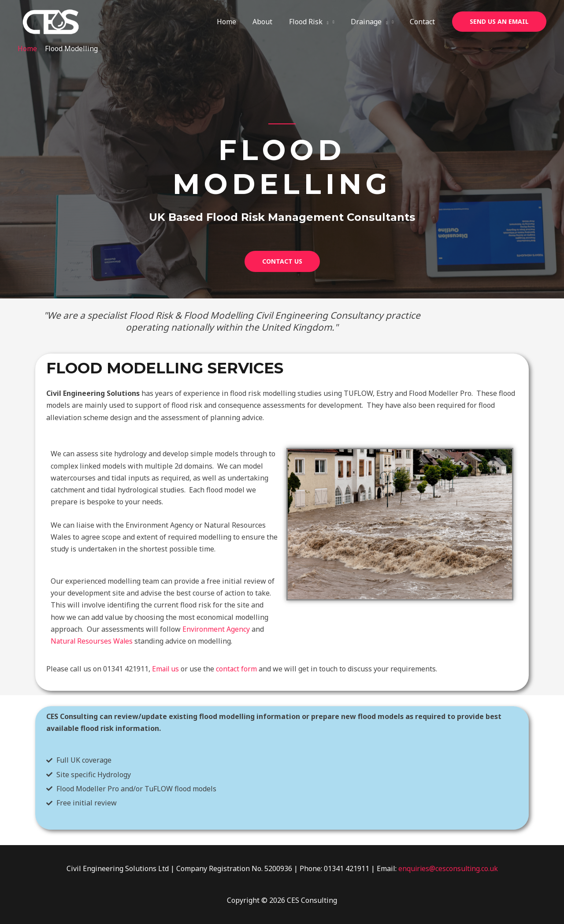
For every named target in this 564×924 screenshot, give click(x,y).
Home (237, 22)
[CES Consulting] (51, 21)
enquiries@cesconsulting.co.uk (448, 868)
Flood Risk (315, 22)
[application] (331, 22)
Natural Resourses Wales (93, 641)
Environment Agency (216, 629)
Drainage (373, 22)
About (271, 22)
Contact (424, 22)
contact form (238, 669)
